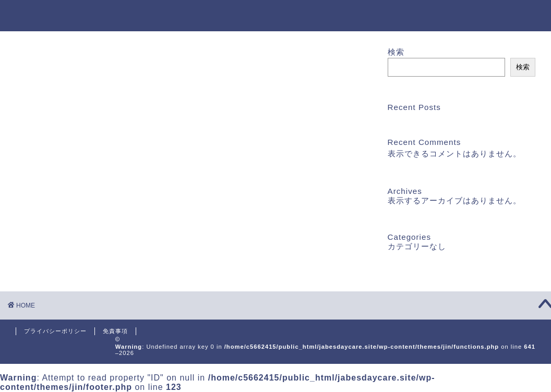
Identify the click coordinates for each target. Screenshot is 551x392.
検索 (396, 52)
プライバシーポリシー (55, 331)
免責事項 (115, 331)
